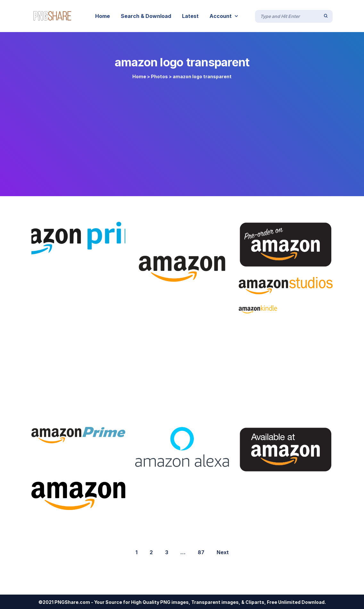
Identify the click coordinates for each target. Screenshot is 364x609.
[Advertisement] (182, 135)
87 (201, 552)
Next (223, 552)
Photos (159, 76)
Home (139, 76)
